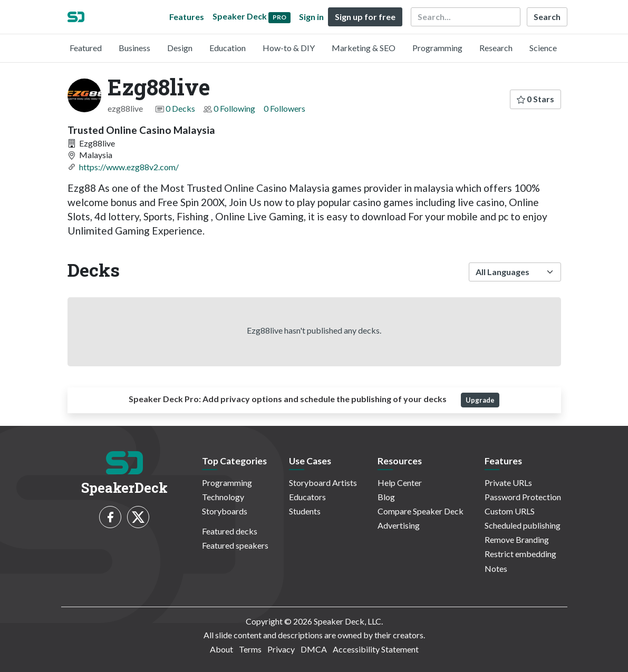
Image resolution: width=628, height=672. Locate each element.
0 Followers (284, 108)
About (221, 649)
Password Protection (523, 497)
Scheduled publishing (523, 525)
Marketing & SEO (364, 48)
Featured (86, 48)
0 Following (234, 108)
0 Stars (535, 99)
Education (228, 48)
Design (180, 48)
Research (496, 48)
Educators (307, 497)
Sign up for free (365, 17)
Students (305, 511)
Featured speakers (235, 545)
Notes (496, 568)
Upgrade (480, 400)
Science (543, 48)
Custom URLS (510, 511)
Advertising (399, 525)
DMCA (314, 649)
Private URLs (508, 483)
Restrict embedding (520, 554)
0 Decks (180, 108)
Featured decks (230, 531)
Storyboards (225, 511)
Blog (386, 497)
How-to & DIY (289, 48)
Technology (223, 497)
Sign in (311, 17)
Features (187, 17)
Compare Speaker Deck (421, 511)
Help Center (400, 483)
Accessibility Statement (376, 649)
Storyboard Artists (323, 483)
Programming (437, 48)
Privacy (281, 649)
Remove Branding (517, 539)
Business (134, 48)
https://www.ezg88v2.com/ (129, 167)
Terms (250, 649)
